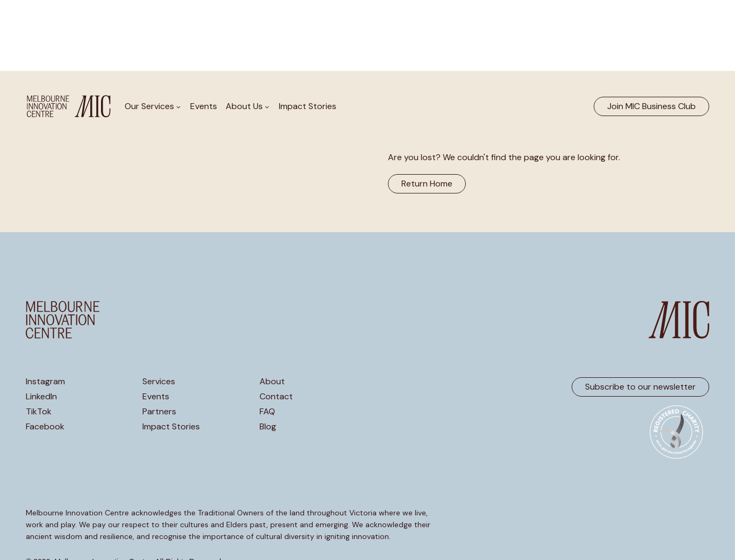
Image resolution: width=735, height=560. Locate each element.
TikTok (39, 412)
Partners (159, 412)
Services (159, 382)
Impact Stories (308, 106)
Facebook (45, 427)
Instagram (45, 382)
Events (204, 106)
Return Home (427, 184)
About (272, 382)
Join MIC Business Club (651, 106)
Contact (276, 397)
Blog (268, 427)
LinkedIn (41, 397)
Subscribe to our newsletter (640, 387)
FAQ (267, 412)
